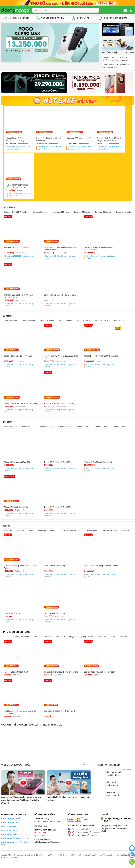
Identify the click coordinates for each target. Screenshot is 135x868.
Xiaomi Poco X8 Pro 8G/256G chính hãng (82, 358)
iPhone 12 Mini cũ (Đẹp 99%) (115, 466)
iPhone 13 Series (83, 430)
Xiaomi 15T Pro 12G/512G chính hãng (17, 406)
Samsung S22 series (124, 213)
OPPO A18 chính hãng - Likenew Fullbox (83, 570)
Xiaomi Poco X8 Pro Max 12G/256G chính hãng (16, 140)
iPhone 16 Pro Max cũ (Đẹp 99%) (17, 466)
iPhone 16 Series (29, 430)
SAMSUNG (9, 209)
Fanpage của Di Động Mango (84, 835)
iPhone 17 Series (11, 430)
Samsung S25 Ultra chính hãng (82, 139)
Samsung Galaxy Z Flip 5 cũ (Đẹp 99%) (17, 297)
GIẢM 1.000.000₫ (15, 133)
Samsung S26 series (40, 213)
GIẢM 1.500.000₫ (47, 133)
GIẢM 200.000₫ (12, 611)
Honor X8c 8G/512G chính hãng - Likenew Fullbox (20, 188)
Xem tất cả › (124, 640)
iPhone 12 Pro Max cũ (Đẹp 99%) (50, 466)
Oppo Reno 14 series (46, 534)
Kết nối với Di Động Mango (81, 831)
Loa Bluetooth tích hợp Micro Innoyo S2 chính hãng (114, 677)
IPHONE (8, 426)
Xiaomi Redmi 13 (120, 322)
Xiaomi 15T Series (47, 322)
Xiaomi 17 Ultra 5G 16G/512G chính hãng (50, 140)
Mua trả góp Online (9, 836)
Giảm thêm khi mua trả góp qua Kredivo (20, 149)
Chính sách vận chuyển (11, 825)
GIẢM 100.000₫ (12, 669)
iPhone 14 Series (65, 430)
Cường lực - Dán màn (107, 640)
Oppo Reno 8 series (110, 534)
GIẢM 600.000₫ (12, 351)
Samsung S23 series (103, 213)
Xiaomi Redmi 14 (102, 322)
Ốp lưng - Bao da (87, 640)
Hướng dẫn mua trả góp (11, 832)
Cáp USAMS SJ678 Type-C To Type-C (16, 718)
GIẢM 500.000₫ (45, 243)
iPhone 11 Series (119, 430)
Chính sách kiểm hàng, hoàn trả (15, 844)
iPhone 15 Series (47, 430)
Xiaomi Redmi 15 (84, 322)
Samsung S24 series (82, 213)
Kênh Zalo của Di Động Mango (84, 841)
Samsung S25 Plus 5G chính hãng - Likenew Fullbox (84, 250)
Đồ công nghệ (70, 640)
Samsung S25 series (61, 213)
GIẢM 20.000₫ (12, 711)
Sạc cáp (37, 640)
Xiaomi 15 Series (29, 322)
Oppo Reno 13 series (68, 534)
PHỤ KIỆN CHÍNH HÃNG (17, 636)
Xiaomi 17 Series (11, 322)
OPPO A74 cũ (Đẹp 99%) (47, 569)
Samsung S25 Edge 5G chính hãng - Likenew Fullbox (113, 140)
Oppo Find (8, 534)
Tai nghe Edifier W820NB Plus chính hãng (49, 677)
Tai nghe (48, 640)
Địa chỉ (104, 821)
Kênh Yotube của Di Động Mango (85, 838)
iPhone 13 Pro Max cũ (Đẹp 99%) (83, 466)
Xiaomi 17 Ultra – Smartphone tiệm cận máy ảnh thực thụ (117, 66)
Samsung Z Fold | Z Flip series (16, 213)
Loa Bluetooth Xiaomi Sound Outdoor (81, 677)
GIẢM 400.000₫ (15, 180)
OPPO (7, 529)
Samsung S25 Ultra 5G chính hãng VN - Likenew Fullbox (51, 250)
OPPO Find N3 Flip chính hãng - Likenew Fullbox (17, 570)
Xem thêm (130, 52)
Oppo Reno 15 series (25, 534)
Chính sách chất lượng (11, 840)
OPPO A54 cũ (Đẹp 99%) (14, 617)
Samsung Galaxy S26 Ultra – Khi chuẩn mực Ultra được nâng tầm (116, 59)
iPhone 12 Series (101, 430)
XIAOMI (7, 317)
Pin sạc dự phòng (22, 640)
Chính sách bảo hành (10, 829)
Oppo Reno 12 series (89, 534)
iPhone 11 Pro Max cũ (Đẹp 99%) (17, 511)
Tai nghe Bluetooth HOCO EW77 (17, 675)
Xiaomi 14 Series (66, 322)
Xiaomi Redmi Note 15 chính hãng (18, 357)
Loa (58, 640)
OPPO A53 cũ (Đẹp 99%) (113, 569)
